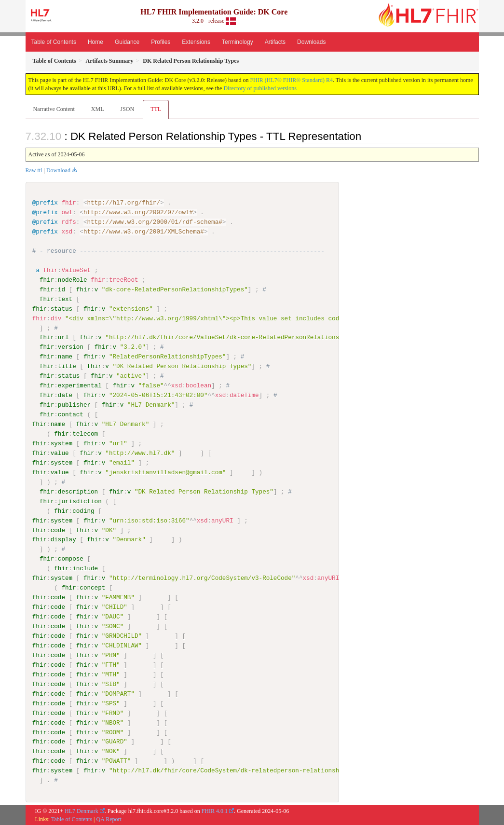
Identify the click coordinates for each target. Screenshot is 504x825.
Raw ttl (34, 170)
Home (95, 42)
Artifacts (275, 42)
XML (98, 109)
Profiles (161, 42)
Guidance (127, 42)
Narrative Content (54, 109)
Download (58, 170)
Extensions (196, 42)
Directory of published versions (260, 88)
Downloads (311, 42)
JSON (127, 109)
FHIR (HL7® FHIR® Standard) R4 (291, 80)
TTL (156, 109)
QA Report (109, 819)
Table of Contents (54, 42)
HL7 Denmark (82, 811)
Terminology (238, 42)
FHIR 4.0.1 (215, 811)
